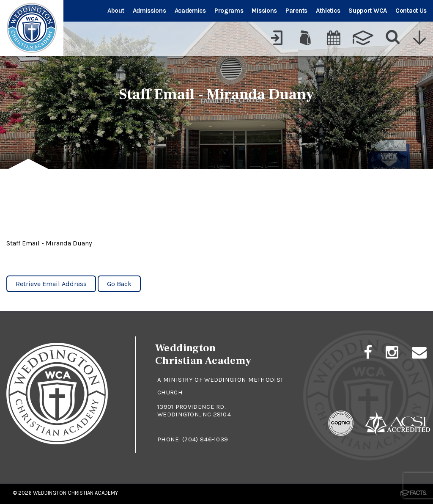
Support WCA (368, 11)
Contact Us (411, 11)
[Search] (393, 38)
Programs (229, 11)
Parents (296, 11)
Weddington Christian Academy (75, 493)
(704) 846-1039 (205, 439)
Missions (264, 11)
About (116, 11)
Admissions (149, 11)
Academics (190, 11)
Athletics (328, 11)
